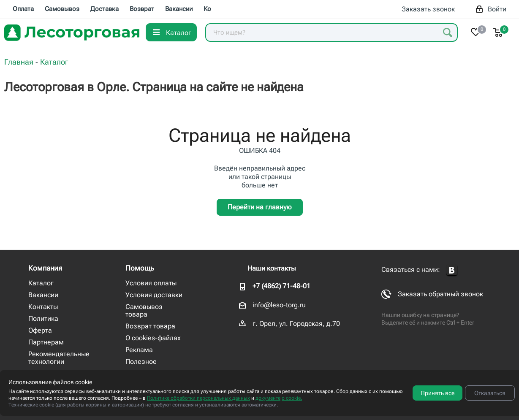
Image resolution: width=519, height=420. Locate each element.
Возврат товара (150, 326)
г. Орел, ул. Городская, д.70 (296, 324)
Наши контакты (272, 268)
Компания (45, 268)
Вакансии (43, 295)
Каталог (41, 283)
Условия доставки (154, 295)
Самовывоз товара (144, 310)
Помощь (140, 268)
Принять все (437, 393)
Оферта (40, 330)
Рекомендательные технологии (59, 358)
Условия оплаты (151, 283)
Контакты (43, 307)
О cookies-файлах (153, 338)
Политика (43, 318)
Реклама (139, 350)
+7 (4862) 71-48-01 (281, 286)
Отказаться (490, 393)
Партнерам (46, 342)
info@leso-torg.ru (279, 305)
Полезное (141, 362)
